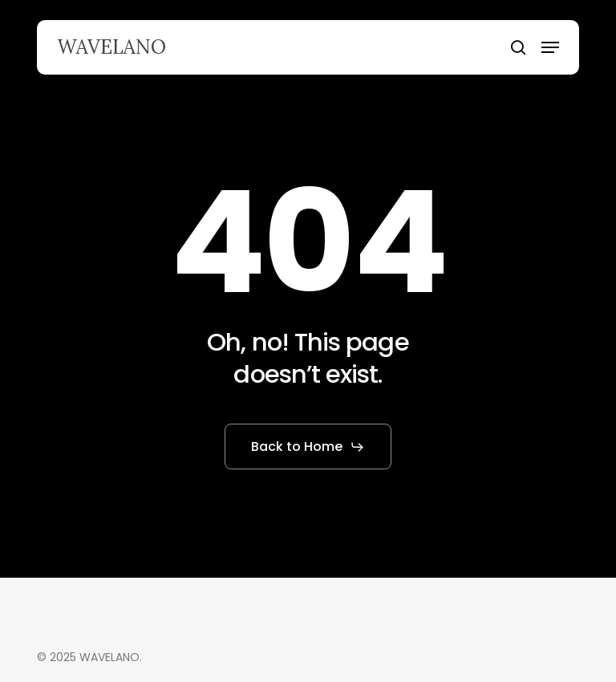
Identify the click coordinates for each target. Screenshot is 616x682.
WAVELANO (111, 47)
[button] (550, 47)
